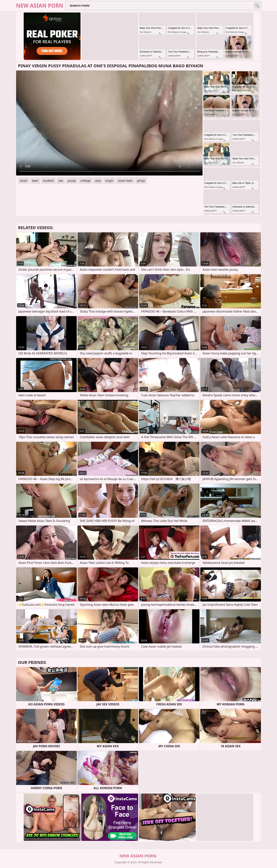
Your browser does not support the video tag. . (109, 123)
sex (61, 181)
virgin (109, 181)
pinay (141, 181)
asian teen (125, 181)
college (85, 181)
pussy (72, 181)
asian (24, 181)
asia (98, 181)
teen (35, 181)
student (48, 181)
